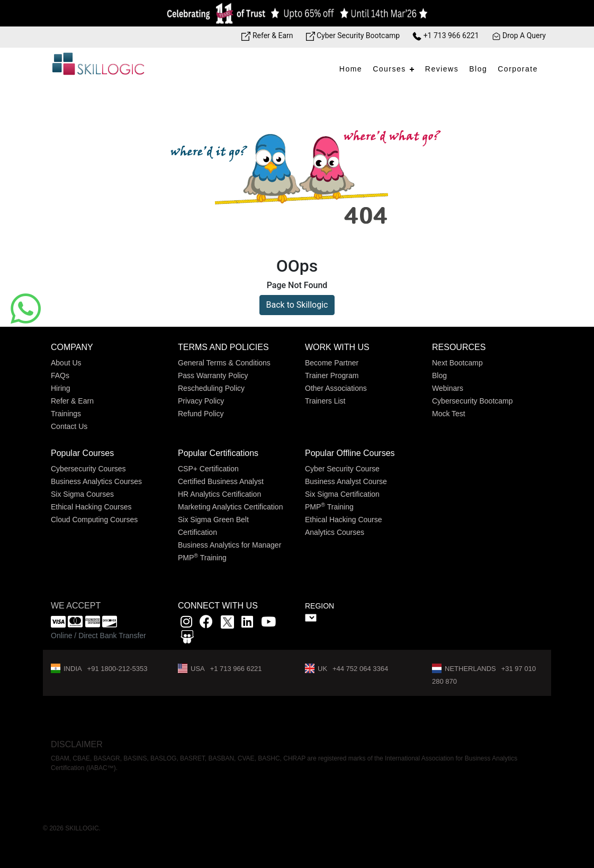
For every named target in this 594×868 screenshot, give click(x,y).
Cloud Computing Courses (94, 520)
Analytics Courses (335, 532)
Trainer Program (332, 375)
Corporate (518, 69)
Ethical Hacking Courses (91, 507)
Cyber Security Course (342, 469)
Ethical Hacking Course (344, 520)
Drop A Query (519, 35)
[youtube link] (268, 624)
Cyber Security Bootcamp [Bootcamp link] (353, 35)
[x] (228, 624)
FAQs (60, 375)
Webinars (448, 388)
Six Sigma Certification (342, 494)
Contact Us (69, 426)
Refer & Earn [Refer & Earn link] (267, 35)
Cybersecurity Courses (88, 469)
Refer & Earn (72, 401)
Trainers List (325, 401)
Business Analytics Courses (96, 481)
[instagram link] (186, 624)
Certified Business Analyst (221, 481)
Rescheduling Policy (211, 388)
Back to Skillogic (297, 305)
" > (311, 618)
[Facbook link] (206, 624)
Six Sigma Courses (82, 494)
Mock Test (449, 414)
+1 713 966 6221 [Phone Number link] (445, 35)
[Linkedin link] (247, 624)
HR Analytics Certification (219, 494)
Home (351, 69)
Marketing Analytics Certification (230, 507)
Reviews (442, 69)
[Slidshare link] (187, 639)
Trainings (66, 414)
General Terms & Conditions (224, 363)
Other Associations (336, 388)
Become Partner (332, 363)
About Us (66, 363)
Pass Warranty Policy (213, 375)
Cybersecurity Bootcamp (472, 401)
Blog (478, 69)
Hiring (61, 388)
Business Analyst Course (346, 481)
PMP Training (202, 558)
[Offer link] (297, 13)
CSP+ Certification (208, 469)
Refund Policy (201, 414)
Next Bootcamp (457, 363)
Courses (389, 69)
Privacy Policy (201, 401)
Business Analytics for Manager (229, 545)
